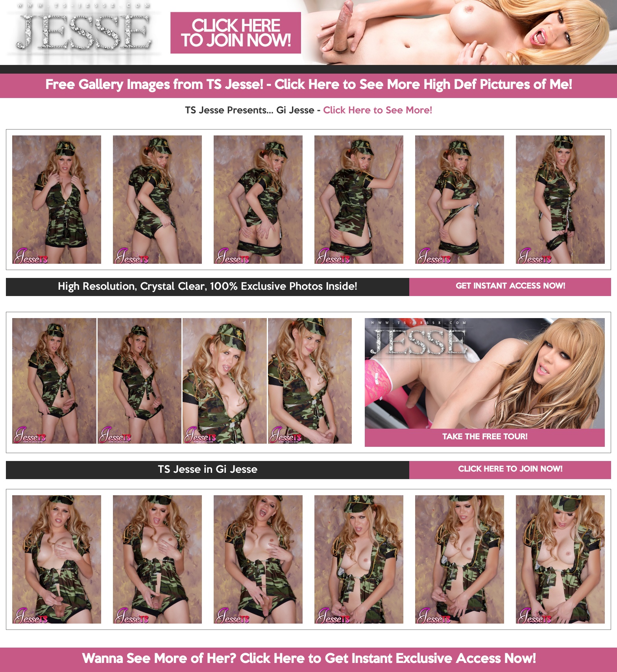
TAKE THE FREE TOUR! (485, 437)
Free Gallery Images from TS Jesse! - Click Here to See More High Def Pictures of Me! (308, 85)
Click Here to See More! (378, 111)
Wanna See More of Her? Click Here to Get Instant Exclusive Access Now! (309, 659)
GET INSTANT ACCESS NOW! (510, 287)
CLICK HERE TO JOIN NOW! (510, 470)
